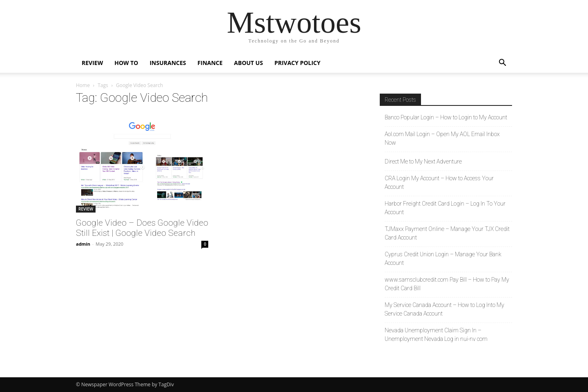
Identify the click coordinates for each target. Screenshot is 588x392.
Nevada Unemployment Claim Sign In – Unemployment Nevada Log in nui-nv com (436, 335)
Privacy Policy (297, 63)
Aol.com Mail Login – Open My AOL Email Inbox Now (442, 138)
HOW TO (126, 63)
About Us (248, 63)
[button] (502, 64)
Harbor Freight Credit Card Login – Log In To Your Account (445, 208)
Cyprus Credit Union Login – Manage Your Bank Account (443, 259)
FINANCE (210, 63)
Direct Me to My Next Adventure (423, 161)
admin (83, 244)
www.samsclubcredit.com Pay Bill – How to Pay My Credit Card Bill (447, 284)
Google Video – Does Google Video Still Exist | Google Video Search (142, 228)
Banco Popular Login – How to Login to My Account (446, 117)
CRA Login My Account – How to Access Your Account (439, 183)
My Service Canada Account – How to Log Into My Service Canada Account (444, 309)
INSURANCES (168, 63)
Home (83, 85)
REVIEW (92, 63)
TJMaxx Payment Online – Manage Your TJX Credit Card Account (447, 233)
